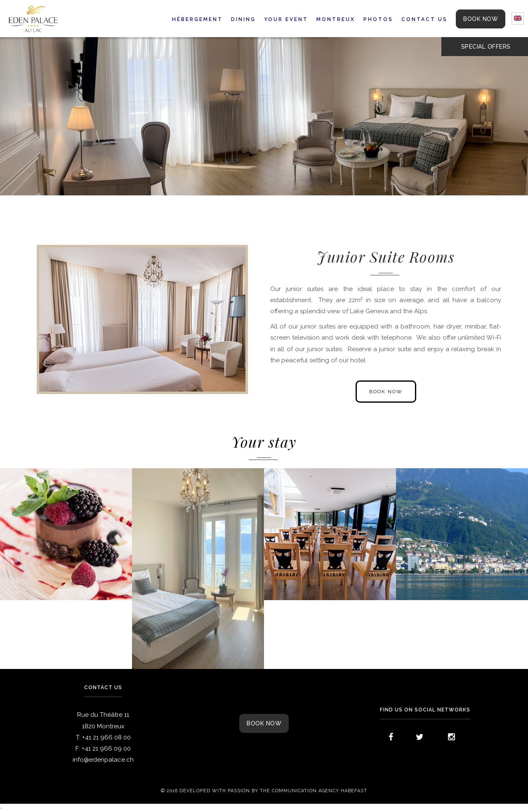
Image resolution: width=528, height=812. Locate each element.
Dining (243, 19)
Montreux (336, 19)
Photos (378, 19)
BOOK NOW (481, 19)
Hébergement (197, 19)
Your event (286, 19)
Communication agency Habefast (319, 791)
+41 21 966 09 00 (106, 749)
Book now (264, 723)
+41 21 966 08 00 (106, 737)
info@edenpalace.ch (103, 760)
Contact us (424, 19)
